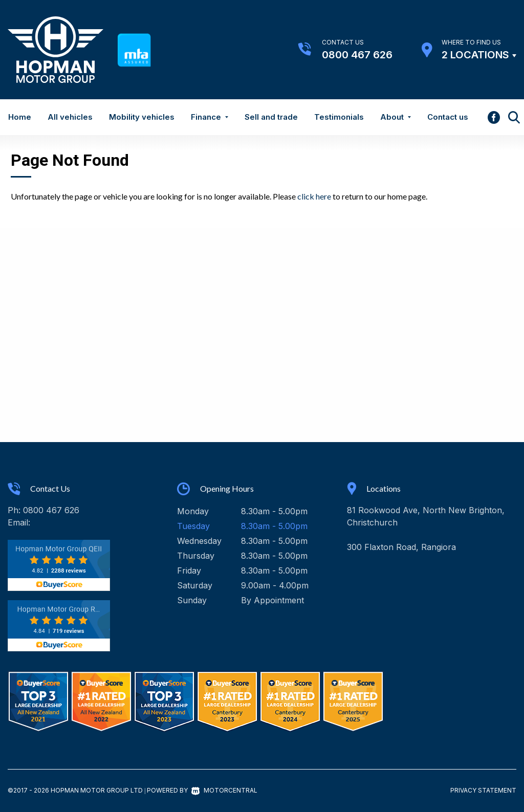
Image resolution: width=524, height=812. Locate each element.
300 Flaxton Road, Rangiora (401, 547)
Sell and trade (271, 117)
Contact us (448, 117)
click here (314, 196)
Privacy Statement (483, 790)
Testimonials (339, 117)
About (396, 117)
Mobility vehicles (142, 117)
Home (20, 117)
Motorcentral (224, 790)
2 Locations (475, 55)
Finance (210, 117)
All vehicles (70, 117)
